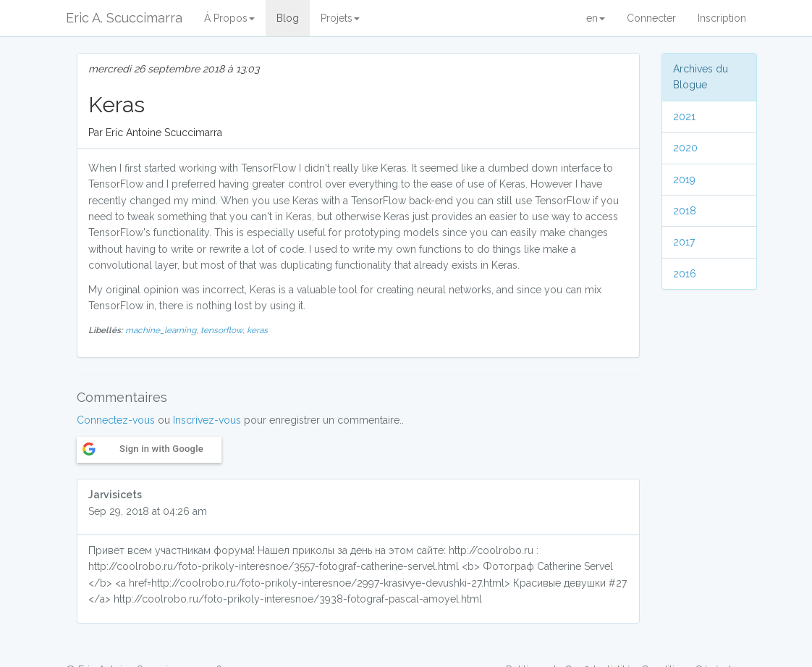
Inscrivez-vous (207, 420)
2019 (684, 180)
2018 (685, 211)
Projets (340, 18)
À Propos (229, 18)
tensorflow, (224, 330)
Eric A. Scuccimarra (124, 18)
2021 (684, 117)
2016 (685, 274)
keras (257, 330)
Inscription (722, 18)
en (596, 18)
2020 (685, 148)
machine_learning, (163, 330)
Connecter (651, 18)
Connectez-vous (116, 420)
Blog (288, 18)
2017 (684, 242)
